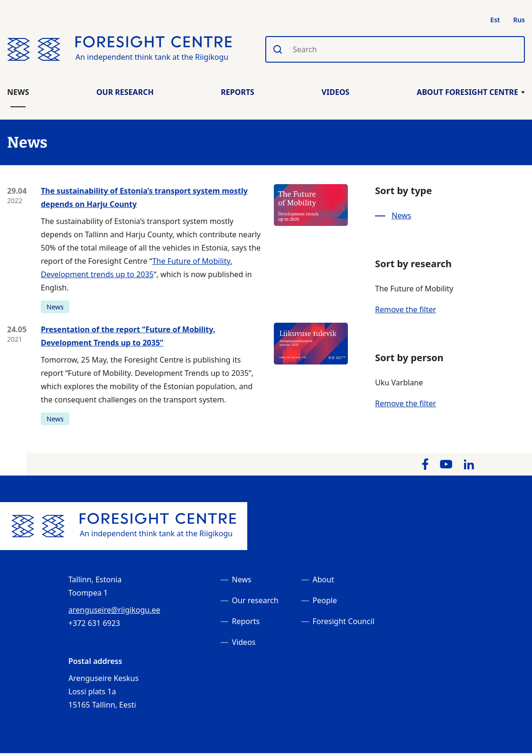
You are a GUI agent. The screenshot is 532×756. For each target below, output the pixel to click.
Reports (238, 92)
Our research (255, 600)
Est (495, 20)
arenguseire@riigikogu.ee (114, 610)
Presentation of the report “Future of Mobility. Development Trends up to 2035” (128, 336)
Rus (519, 20)
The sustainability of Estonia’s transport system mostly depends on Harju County (144, 197)
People (325, 600)
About (323, 579)
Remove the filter (406, 309)
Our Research (125, 92)
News (18, 92)
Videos (336, 92)
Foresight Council (344, 621)
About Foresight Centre (471, 92)
